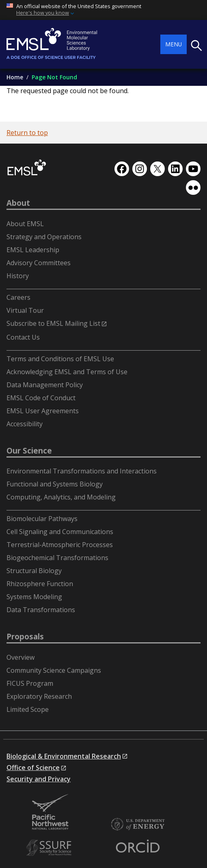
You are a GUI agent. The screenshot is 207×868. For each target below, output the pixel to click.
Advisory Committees (39, 263)
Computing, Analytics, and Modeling (61, 497)
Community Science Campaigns (54, 670)
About (18, 203)
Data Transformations (41, 610)
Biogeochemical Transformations (57, 558)
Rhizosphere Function (40, 584)
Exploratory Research (39, 696)
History (18, 276)
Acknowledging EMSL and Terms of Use (67, 372)
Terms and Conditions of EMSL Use (60, 359)
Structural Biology (34, 571)
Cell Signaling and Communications (60, 532)
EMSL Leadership (33, 250)
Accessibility (25, 424)
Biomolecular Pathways (42, 519)
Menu (174, 44)
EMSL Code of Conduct (41, 398)
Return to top (27, 133)
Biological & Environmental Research (64, 756)
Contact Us (23, 337)
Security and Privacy (39, 779)
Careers (18, 297)
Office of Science (33, 768)
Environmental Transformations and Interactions (82, 471)
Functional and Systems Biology (55, 484)
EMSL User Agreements (43, 411)
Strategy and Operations (44, 237)
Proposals (25, 637)
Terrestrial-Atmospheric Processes (60, 545)
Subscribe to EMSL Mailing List (53, 323)
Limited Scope (28, 709)
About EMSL (25, 224)
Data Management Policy (45, 385)
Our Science (29, 451)
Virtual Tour (25, 310)
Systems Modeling (34, 597)
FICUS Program (30, 683)
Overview (20, 657)
